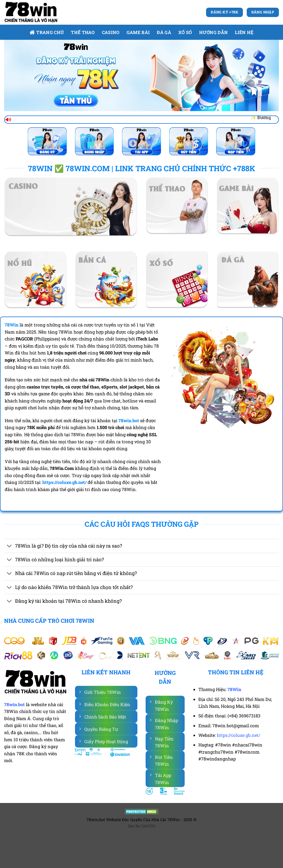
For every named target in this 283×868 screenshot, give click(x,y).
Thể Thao (83, 32)
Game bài (138, 32)
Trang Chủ (47, 32)
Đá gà (164, 32)
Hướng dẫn (214, 32)
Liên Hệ (244, 32)
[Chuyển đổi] (9, 546)
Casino (111, 32)
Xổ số (185, 32)
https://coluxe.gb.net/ (238, 735)
